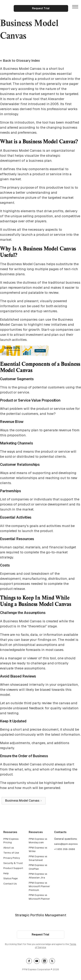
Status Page (11, 879)
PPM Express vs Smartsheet (38, 859)
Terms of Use (11, 853)
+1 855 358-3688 (65, 849)
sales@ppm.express (66, 844)
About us (9, 848)
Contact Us (10, 884)
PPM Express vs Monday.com (38, 841)
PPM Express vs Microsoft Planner (39, 897)
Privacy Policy (12, 858)
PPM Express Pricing (11, 841)
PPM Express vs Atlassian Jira (38, 876)
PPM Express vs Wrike (38, 850)
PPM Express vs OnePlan (38, 867)
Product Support (13, 869)
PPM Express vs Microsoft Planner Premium (39, 887)
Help (6, 874)
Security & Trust (13, 863)
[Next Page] (24, 801)
